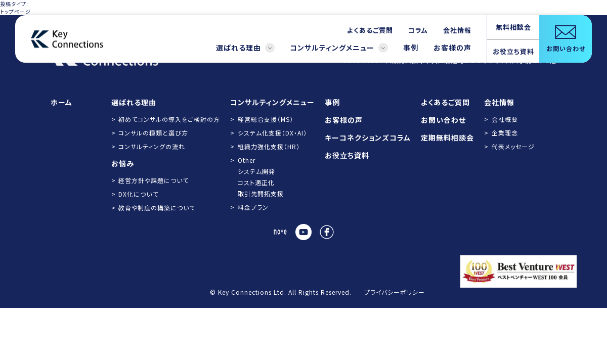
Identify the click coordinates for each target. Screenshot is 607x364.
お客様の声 (452, 48)
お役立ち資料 (513, 51)
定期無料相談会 (447, 138)
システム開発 (256, 171)
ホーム (61, 102)
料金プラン (253, 207)
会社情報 (457, 30)
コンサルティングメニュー (339, 48)
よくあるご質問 (370, 30)
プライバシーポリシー (395, 292)
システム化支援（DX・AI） (272, 133)
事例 (411, 48)
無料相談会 (513, 27)
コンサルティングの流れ (152, 146)
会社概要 (505, 119)
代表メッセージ (513, 146)
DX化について (138, 194)
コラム (418, 30)
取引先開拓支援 (261, 193)
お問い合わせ (443, 120)
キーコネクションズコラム (368, 138)
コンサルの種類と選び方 (153, 133)
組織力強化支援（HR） (269, 146)
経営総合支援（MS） (266, 119)
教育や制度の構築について (157, 208)
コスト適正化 (256, 182)
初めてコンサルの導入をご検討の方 (169, 119)
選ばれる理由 (245, 48)
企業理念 (505, 133)
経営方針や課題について (154, 180)
